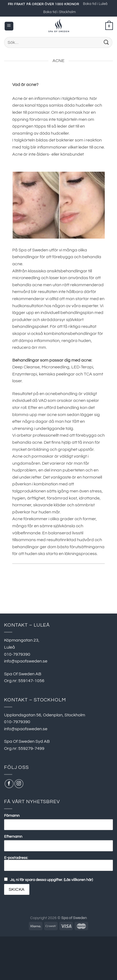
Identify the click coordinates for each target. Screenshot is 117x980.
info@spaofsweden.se (26, 661)
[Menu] (9, 26)
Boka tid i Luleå (95, 4)
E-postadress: (59, 863)
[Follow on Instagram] (19, 784)
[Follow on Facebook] (9, 784)
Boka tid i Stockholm (59, 12)
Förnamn (12, 816)
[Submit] (106, 42)
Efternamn (13, 836)
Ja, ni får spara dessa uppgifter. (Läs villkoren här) (51, 880)
